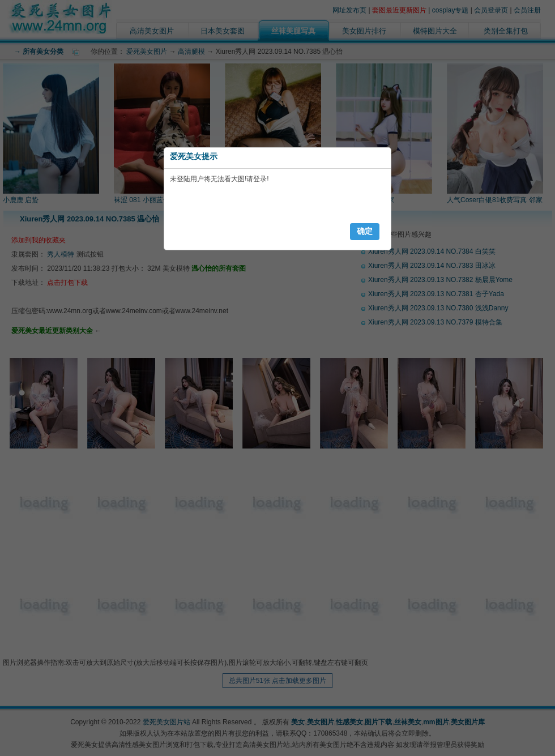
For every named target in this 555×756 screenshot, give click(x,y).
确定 (365, 231)
